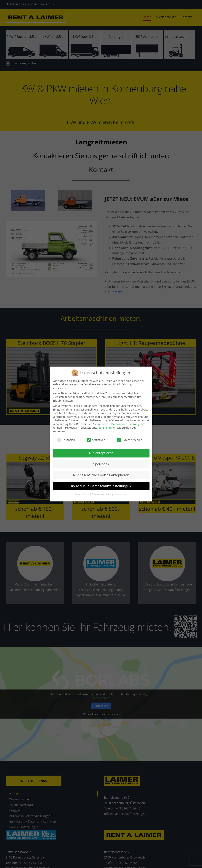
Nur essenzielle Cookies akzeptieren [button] (101, 475)
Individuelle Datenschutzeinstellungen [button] (101, 486)
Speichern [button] (101, 464)
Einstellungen (108, 428)
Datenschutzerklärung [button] (103, 494)
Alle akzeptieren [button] (101, 453)
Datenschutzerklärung (125, 424)
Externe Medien (130, 440)
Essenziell (66, 440)
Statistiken (96, 440)
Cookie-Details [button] (82, 494)
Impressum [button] (122, 494)
